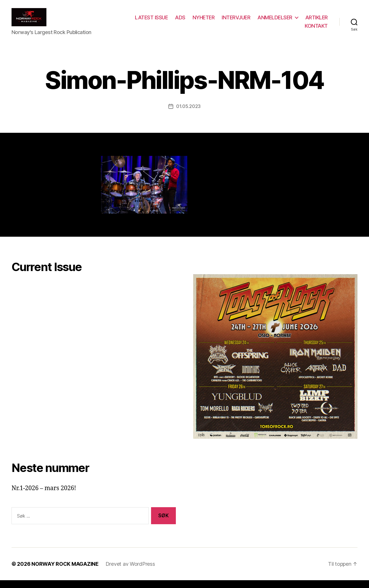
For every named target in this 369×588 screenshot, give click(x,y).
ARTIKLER (286, 30)
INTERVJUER (266, 21)
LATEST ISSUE (181, 21)
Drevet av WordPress (130, 572)
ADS (210, 21)
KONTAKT (316, 30)
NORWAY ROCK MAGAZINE (65, 572)
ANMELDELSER (305, 21)
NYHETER (233, 21)
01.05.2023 (188, 114)
